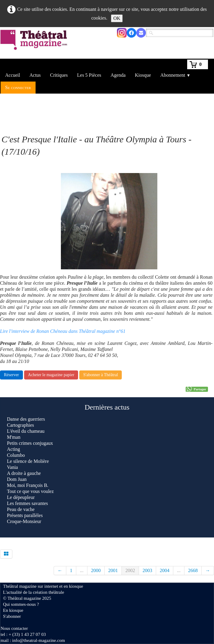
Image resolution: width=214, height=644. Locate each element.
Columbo (16, 455)
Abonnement (175, 75)
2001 (113, 570)
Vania (12, 467)
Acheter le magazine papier (51, 375)
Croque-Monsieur (24, 521)
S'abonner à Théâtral (101, 375)
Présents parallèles (25, 515)
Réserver (11, 375)
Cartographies (20, 425)
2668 (193, 570)
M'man (14, 437)
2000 (96, 570)
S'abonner (12, 616)
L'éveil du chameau (26, 431)
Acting (14, 449)
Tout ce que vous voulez (30, 491)
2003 (147, 570)
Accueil (13, 75)
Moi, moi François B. (28, 485)
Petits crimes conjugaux (30, 443)
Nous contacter (14, 628)
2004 (165, 570)
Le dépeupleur (21, 497)
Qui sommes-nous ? (21, 604)
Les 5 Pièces (89, 75)
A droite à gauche (24, 473)
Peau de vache (21, 509)
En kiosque (13, 610)
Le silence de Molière (28, 461)
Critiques (59, 75)
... (82, 570)
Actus (35, 75)
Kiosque (143, 75)
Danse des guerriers (26, 419)
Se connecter (18, 87)
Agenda (118, 75)
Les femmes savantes (27, 503)
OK (117, 18)
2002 (130, 570)
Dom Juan (17, 479)
